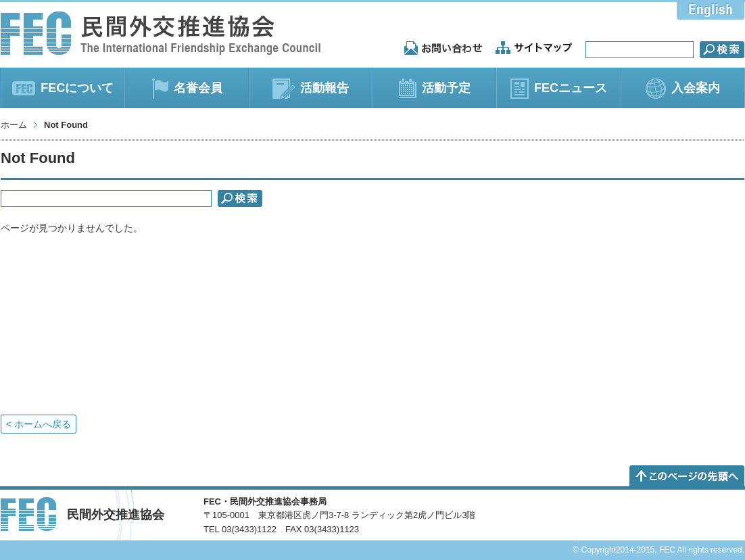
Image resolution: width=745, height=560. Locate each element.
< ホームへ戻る (39, 424)
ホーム (14, 125)
